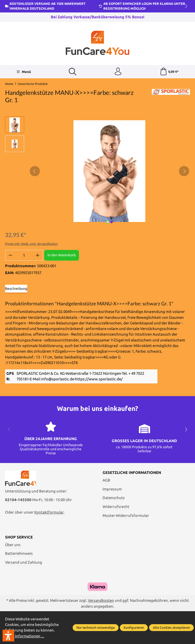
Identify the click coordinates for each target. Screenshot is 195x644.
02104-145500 (18, 500)
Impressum (112, 489)
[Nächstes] (184, 171)
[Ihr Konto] (118, 72)
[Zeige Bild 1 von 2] (108, 222)
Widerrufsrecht (116, 507)
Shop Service (19, 537)
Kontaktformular (49, 513)
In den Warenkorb (62, 255)
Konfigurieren (134, 627)
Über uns (13, 545)
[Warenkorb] (169, 72)
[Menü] (23, 72)
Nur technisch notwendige (96, 627)
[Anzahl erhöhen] (38, 255)
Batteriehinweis (19, 554)
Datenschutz (114, 498)
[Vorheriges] (35, 171)
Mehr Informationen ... (25, 636)
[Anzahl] (24, 255)
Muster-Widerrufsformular (126, 515)
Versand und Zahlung (24, 563)
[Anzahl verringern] (10, 255)
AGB (106, 480)
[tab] (16, 289)
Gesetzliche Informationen (132, 473)
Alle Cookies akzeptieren (171, 627)
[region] (97, 171)
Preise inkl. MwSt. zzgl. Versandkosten (31, 244)
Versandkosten (101, 600)
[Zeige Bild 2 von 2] (111, 222)
